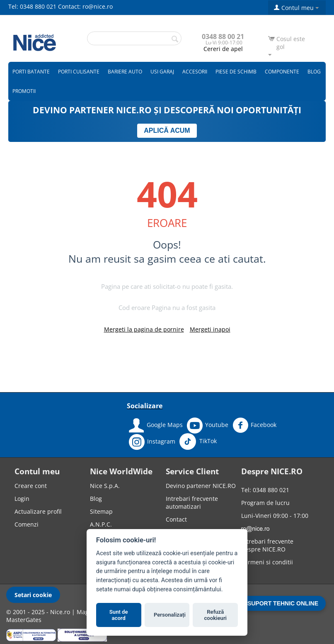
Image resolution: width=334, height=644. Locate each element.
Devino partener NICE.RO (201, 486)
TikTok (198, 442)
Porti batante (31, 72)
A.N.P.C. (101, 524)
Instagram (152, 442)
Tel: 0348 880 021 (32, 6)
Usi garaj (162, 72)
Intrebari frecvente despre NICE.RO (267, 545)
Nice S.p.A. (105, 486)
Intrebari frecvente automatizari (192, 503)
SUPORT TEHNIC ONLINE (283, 603)
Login (22, 499)
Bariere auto (125, 72)
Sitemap (101, 511)
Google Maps (156, 425)
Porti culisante (79, 72)
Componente (282, 72)
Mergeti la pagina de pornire (144, 329)
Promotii (24, 91)
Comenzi (27, 524)
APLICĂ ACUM (167, 131)
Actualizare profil (38, 511)
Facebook (254, 425)
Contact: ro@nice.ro (85, 6)
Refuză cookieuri (216, 615)
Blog (314, 72)
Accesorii (195, 72)
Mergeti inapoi (210, 329)
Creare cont (31, 486)
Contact (176, 519)
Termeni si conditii (267, 562)
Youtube (208, 425)
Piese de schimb (236, 72)
